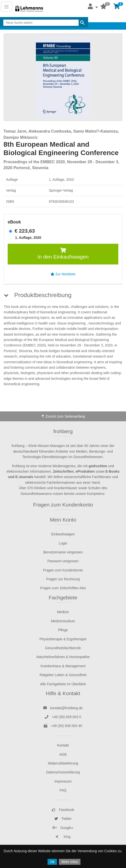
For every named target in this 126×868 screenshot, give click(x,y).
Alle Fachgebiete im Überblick (63, 684)
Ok (52, 862)
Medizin (63, 612)
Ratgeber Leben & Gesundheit (63, 675)
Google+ (63, 828)
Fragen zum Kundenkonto (63, 505)
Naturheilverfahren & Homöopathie (63, 657)
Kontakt (63, 745)
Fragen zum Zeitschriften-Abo (63, 588)
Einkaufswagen (63, 534)
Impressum (63, 781)
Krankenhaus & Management (63, 666)
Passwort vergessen (63, 561)
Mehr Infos (70, 862)
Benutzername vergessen (63, 552)
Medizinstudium (63, 621)
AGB (63, 754)
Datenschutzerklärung (63, 772)
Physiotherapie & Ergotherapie (63, 639)
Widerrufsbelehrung (63, 763)
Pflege (63, 630)
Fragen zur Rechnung (63, 579)
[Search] (41, 23)
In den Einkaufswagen (63, 254)
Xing (63, 837)
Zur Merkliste (63, 274)
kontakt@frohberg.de (63, 708)
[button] (93, 7)
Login (63, 543)
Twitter (63, 819)
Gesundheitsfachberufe (63, 648)
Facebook (63, 810)
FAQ (63, 790)
